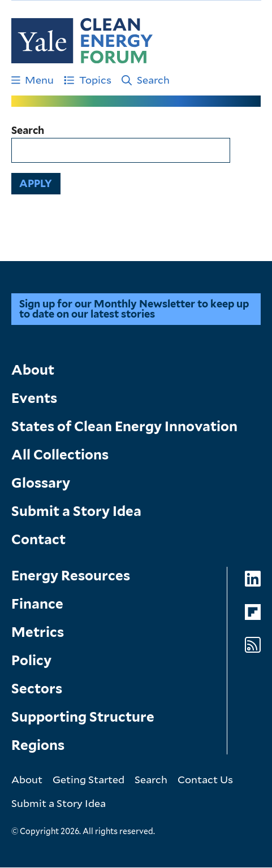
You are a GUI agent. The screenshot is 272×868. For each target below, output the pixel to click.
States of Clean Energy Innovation (124, 426)
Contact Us (205, 779)
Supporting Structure (83, 717)
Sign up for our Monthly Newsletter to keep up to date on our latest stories (134, 309)
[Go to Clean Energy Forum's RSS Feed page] (253, 645)
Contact (38, 539)
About (33, 370)
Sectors (37, 689)
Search (146, 80)
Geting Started (88, 779)
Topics (88, 80)
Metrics (38, 632)
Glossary (41, 483)
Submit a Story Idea (76, 511)
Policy (31, 660)
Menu (33, 80)
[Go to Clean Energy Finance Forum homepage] (82, 41)
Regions (38, 745)
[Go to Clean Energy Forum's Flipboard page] (253, 612)
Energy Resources (71, 576)
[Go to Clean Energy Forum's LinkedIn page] (253, 579)
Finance (37, 604)
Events (34, 398)
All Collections (60, 455)
